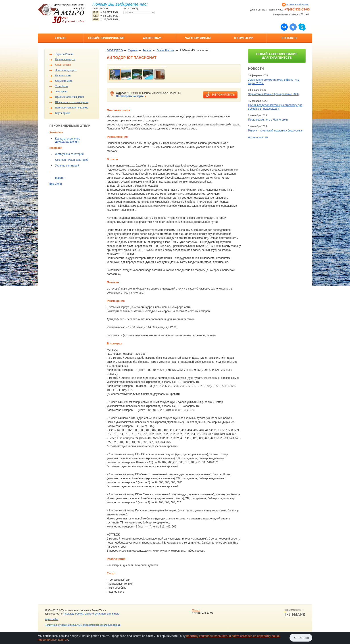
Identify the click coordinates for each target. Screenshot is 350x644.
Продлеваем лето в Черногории (268, 120)
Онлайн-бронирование (106, 38)
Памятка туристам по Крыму (72, 108)
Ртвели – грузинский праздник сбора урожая (276, 131)
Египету (89, 614)
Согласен (302, 638)
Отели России (63, 65)
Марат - (60, 178)
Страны (60, 38)
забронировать (223, 95)
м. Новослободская (297, 4)
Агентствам (152, 38)
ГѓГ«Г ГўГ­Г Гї (115, 50)
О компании (244, 38)
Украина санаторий (67, 166)
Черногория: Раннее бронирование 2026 (273, 94)
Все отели (56, 184)
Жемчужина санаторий (69, 154)
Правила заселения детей (69, 97)
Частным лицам (198, 38)
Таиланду (69, 614)
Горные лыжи (63, 75)
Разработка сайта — (295, 613)
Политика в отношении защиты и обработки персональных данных (83, 625)
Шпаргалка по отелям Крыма (72, 102)
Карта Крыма (63, 113)
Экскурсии (61, 92)
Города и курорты (65, 59)
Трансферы (61, 86)
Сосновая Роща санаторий (72, 160)
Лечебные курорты (66, 70)
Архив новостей (258, 138)
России (79, 614)
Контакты (289, 38)
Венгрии (106, 614)
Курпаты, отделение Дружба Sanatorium (68, 140)
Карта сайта (51, 619)
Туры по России (64, 54)
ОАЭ (97, 614)
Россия (147, 50)
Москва (196, 610)
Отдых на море (64, 81)
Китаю (116, 614)
